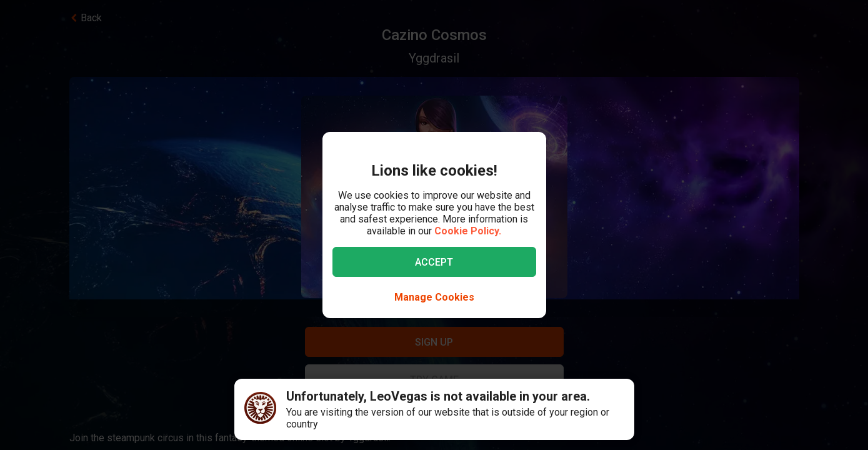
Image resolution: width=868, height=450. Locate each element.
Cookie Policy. (468, 231)
